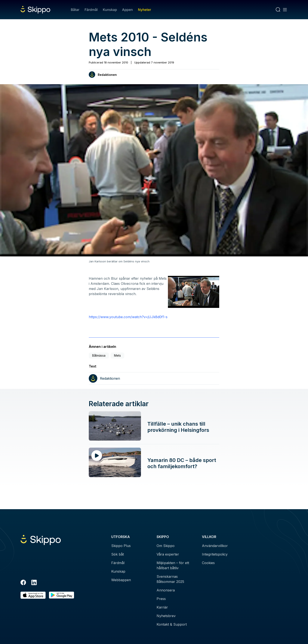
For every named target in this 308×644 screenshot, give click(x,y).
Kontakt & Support (172, 624)
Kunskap (110, 10)
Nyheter (144, 10)
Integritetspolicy (215, 554)
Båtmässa (99, 355)
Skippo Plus (121, 546)
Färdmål (91, 10)
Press (161, 599)
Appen (127, 10)
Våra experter (168, 554)
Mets (117, 355)
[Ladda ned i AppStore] (33, 595)
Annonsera (166, 590)
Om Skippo (166, 546)
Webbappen (121, 580)
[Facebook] (23, 583)
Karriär (162, 607)
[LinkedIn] (34, 583)
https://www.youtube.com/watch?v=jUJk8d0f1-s (128, 317)
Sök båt (118, 554)
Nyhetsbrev (166, 616)
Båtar (75, 10)
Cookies (208, 563)
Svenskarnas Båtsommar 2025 (170, 579)
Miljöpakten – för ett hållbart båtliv (173, 565)
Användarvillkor (215, 546)
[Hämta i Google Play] (61, 595)
